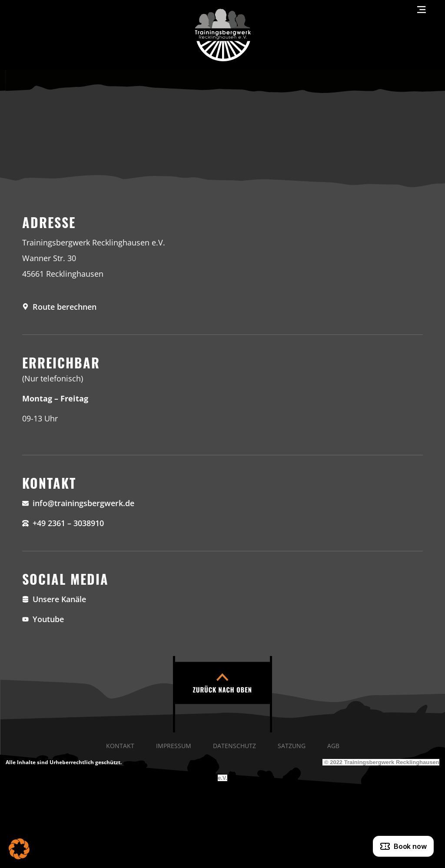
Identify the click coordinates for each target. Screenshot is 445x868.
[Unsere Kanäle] (222, 599)
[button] (19, 849)
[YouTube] (222, 619)
